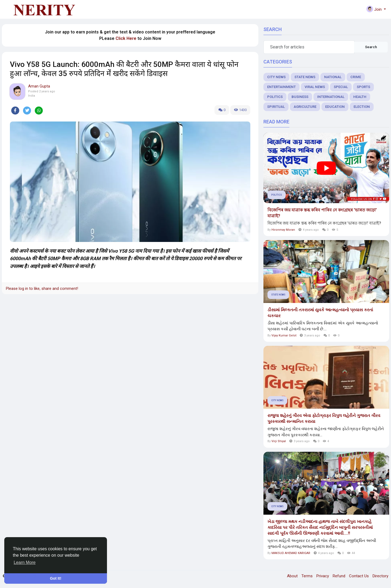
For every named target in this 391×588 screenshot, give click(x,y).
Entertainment (281, 87)
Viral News (315, 87)
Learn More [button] (25, 562)
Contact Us (359, 576)
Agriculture (305, 107)
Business (300, 97)
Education (335, 107)
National (333, 77)
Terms (308, 576)
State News (305, 77)
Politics (275, 97)
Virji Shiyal (279, 441)
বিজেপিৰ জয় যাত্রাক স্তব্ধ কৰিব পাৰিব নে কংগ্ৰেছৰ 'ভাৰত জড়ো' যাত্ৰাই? (322, 213)
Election (362, 107)
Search (371, 47)
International (331, 97)
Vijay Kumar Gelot (284, 335)
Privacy (323, 576)
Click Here (126, 38)
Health (360, 97)
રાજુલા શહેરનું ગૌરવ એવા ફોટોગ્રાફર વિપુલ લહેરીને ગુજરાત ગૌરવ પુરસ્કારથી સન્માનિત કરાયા (324, 418)
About (293, 576)
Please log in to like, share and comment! (42, 289)
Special (341, 87)
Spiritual (276, 107)
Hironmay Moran (283, 230)
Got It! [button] (56, 578)
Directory (380, 576)
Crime (356, 77)
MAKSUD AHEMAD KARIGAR (291, 553)
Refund (340, 576)
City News (276, 77)
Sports (363, 87)
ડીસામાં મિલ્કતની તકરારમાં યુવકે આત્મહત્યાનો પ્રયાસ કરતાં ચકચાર (320, 313)
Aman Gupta (39, 86)
